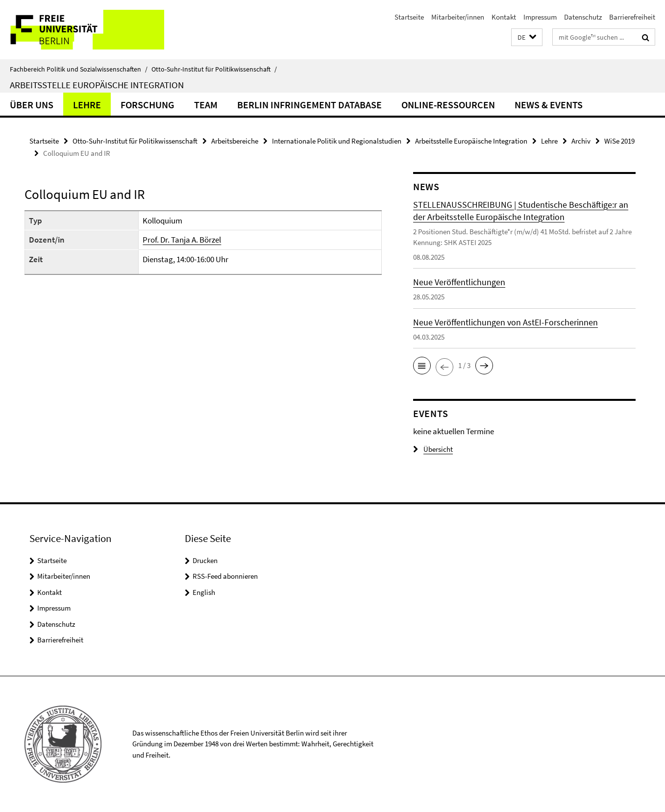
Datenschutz (583, 17)
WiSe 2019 (619, 141)
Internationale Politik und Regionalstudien (337, 141)
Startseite (409, 17)
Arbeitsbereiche (235, 141)
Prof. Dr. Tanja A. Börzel (182, 240)
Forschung (148, 105)
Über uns (32, 105)
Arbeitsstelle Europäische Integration (97, 85)
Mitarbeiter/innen (458, 17)
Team (206, 105)
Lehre (87, 105)
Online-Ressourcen (448, 105)
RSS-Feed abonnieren (225, 576)
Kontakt (504, 17)
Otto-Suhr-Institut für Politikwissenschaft (214, 69)
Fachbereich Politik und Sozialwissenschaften (79, 69)
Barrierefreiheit (632, 17)
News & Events (549, 105)
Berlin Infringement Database (309, 105)
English (204, 592)
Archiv (581, 141)
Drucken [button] (205, 560)
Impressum (540, 17)
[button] (527, 37)
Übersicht (433, 449)
